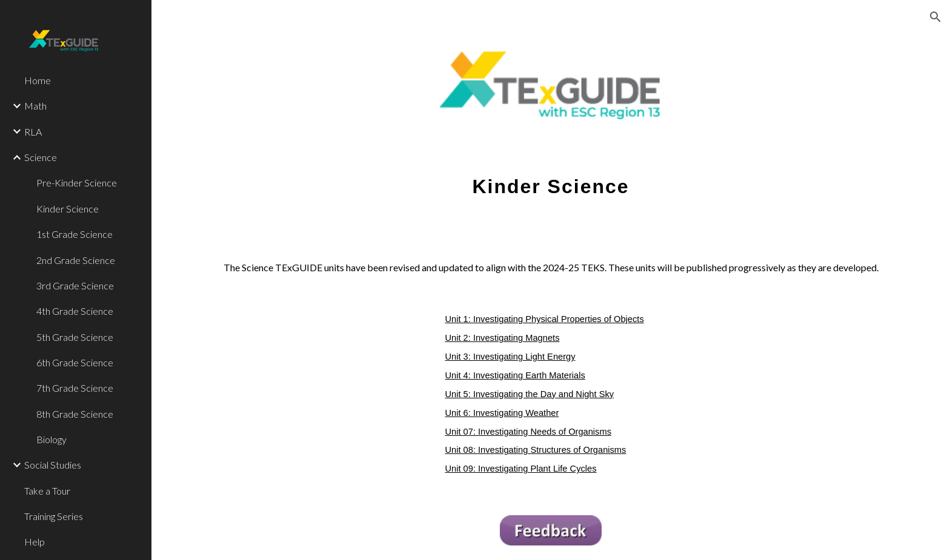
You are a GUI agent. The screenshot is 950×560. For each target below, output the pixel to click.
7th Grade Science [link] (75, 388)
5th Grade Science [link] (75, 337)
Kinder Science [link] (68, 209)
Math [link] (35, 106)
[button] (935, 17)
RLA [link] (33, 132)
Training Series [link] (54, 516)
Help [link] (35, 542)
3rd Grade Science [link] (75, 285)
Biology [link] (51, 439)
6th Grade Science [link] (75, 362)
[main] (550, 179)
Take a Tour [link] (47, 491)
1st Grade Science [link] (75, 234)
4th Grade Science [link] (75, 311)
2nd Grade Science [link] (76, 260)
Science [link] (41, 157)
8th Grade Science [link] (75, 414)
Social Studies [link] (53, 465)
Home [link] (38, 80)
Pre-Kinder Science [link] (77, 183)
